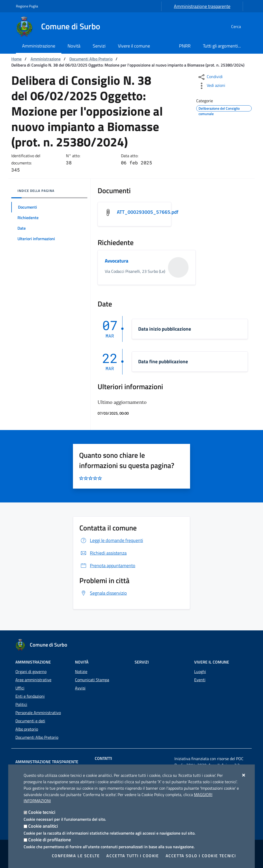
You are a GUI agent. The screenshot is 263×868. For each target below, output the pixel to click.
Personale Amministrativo (38, 713)
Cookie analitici (43, 826)
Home (16, 59)
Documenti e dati (30, 721)
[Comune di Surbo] (61, 26)
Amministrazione (46, 59)
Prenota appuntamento (107, 566)
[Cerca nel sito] (241, 26)
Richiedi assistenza (103, 553)
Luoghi (200, 671)
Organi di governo (31, 671)
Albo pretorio (27, 729)
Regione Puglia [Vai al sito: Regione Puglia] (27, 6)
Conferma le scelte (76, 856)
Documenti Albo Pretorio (91, 59)
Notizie (81, 671)
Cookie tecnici (42, 812)
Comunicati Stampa (92, 680)
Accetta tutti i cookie (133, 856)
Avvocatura (117, 261)
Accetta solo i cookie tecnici (201, 856)
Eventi (200, 680)
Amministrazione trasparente (202, 6)
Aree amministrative (33, 680)
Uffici (20, 688)
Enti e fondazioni (30, 696)
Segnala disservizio (103, 594)
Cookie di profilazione (50, 840)
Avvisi (80, 688)
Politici (21, 704)
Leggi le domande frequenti (111, 541)
